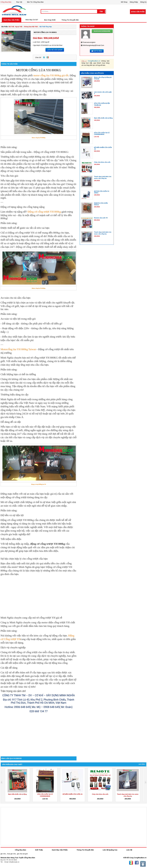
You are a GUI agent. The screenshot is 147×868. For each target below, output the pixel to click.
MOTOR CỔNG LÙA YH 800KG (45, 32)
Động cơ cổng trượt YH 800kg (44, 212)
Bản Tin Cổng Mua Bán (35, 2)
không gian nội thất (31, 27)
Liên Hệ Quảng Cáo (110, 850)
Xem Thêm (142, 764)
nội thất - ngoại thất (15, 27)
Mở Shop (124, 2)
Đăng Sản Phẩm (138, 12)
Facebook (137, 863)
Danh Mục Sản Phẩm (12, 20)
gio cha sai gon (22, 854)
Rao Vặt (19, 2)
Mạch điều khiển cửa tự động (17, 794)
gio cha (3, 854)
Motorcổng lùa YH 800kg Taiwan (18, 349)
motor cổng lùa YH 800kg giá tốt (51, 75)
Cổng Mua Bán (6, 2)
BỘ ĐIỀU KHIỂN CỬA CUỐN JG (73, 794)
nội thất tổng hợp (46, 27)
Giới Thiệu (39, 850)
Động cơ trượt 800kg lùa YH (39, 484)
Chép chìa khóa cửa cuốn (100, 794)
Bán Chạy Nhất (50, 20)
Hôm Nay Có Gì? (32, 20)
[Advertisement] (39, 736)
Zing (48, 57)
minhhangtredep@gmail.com (94, 45)
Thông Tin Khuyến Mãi (70, 20)
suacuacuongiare (89, 42)
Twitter (44, 57)
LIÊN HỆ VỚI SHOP (55, 50)
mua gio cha (11, 854)
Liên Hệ (129, 850)
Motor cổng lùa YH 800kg (39, 138)
